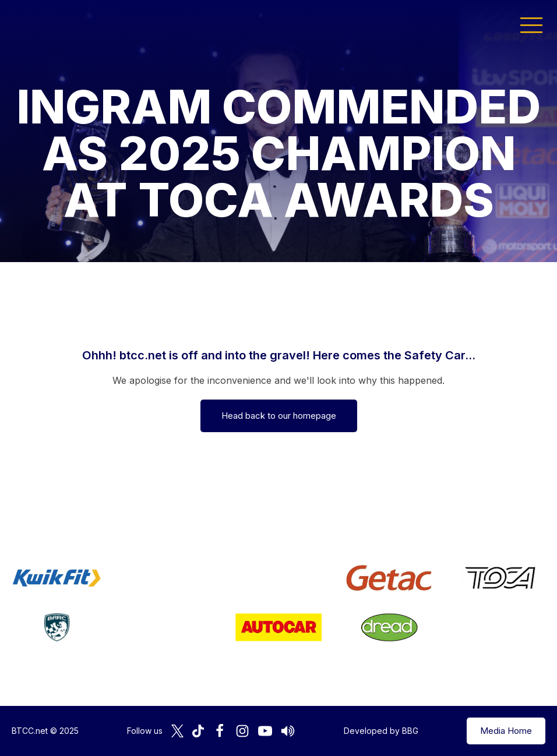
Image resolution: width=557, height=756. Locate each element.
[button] (531, 24)
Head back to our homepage (279, 416)
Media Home (506, 731)
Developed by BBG (381, 731)
